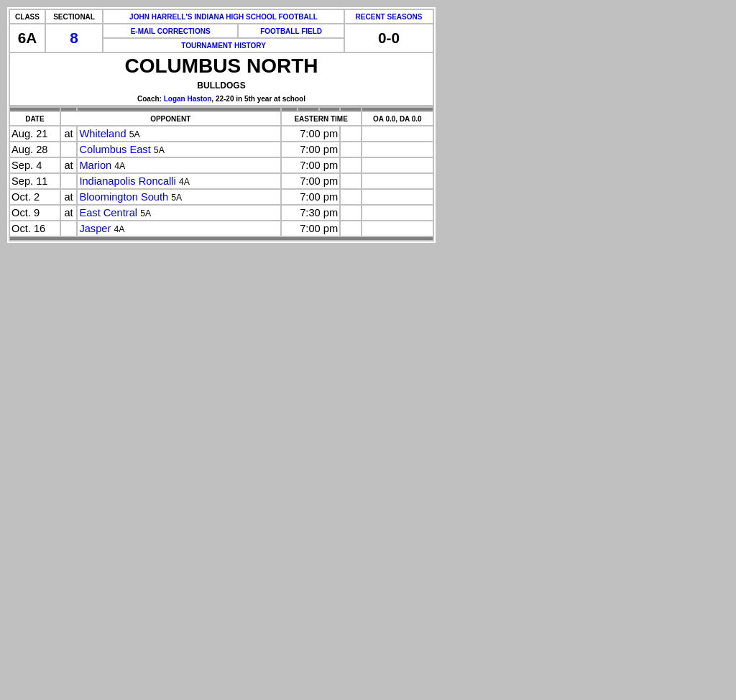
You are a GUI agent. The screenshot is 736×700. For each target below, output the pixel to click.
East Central (108, 213)
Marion (95, 165)
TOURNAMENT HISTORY (224, 46)
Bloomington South (124, 197)
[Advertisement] (63, 482)
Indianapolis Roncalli (127, 181)
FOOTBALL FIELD (291, 31)
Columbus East (115, 149)
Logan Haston (188, 99)
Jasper (95, 229)
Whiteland (102, 134)
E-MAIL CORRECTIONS (171, 31)
